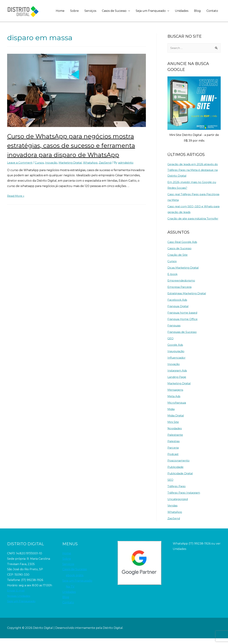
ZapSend (109, 172)
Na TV (70, 592)
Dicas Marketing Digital (184, 273)
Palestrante (176, 440)
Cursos (40, 172)
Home (60, 11)
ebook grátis (75, 581)
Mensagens (176, 395)
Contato (212, 11)
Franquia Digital (179, 312)
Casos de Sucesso (114, 11)
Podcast (173, 460)
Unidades (182, 11)
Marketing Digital (73, 172)
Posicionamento (179, 466)
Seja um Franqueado (151, 11)
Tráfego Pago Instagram (185, 498)
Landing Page (177, 383)
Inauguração (177, 357)
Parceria (173, 453)
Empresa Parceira (180, 293)
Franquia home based (183, 318)
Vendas (173, 511)
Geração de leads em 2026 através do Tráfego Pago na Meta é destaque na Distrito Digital (194, 170)
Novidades (175, 434)
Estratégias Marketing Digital (188, 299)
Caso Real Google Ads (183, 248)
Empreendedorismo (182, 286)
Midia (171, 415)
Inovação (53, 172)
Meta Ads (174, 402)
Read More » (16, 205)
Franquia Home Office (183, 325)
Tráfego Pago (177, 492)
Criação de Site (178, 260)
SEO (171, 486)
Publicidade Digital (181, 479)
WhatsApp (94, 172)
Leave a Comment (20, 172)
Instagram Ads (178, 376)
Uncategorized (178, 505)
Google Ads (176, 350)
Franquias (174, 331)
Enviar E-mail (16, 596)
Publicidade (176, 473)
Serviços (90, 11)
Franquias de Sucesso (183, 338)
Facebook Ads (177, 305)
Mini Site (173, 428)
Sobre (74, 11)
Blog (197, 11)
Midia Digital (176, 421)
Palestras (174, 447)
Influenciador (177, 363)
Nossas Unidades (19, 602)
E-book (173, 280)
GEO (171, 344)
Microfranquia (177, 408)
